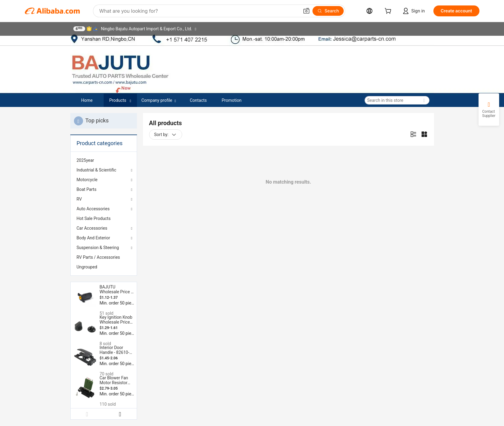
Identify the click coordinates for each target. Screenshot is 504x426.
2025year (85, 160)
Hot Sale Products (94, 218)
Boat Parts (87, 189)
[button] (306, 11)
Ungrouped (87, 267)
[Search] (328, 11)
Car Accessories (92, 228)
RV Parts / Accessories (98, 257)
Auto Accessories (93, 209)
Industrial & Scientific (97, 170)
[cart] (389, 12)
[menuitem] (104, 160)
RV (79, 199)
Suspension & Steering (98, 248)
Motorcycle (87, 180)
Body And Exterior (93, 238)
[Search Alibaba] (199, 11)
